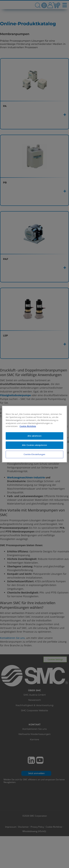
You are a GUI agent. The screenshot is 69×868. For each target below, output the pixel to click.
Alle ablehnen (34, 436)
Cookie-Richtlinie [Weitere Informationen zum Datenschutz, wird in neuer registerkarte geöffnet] (28, 426)
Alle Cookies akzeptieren (35, 445)
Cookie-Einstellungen (34, 454)
